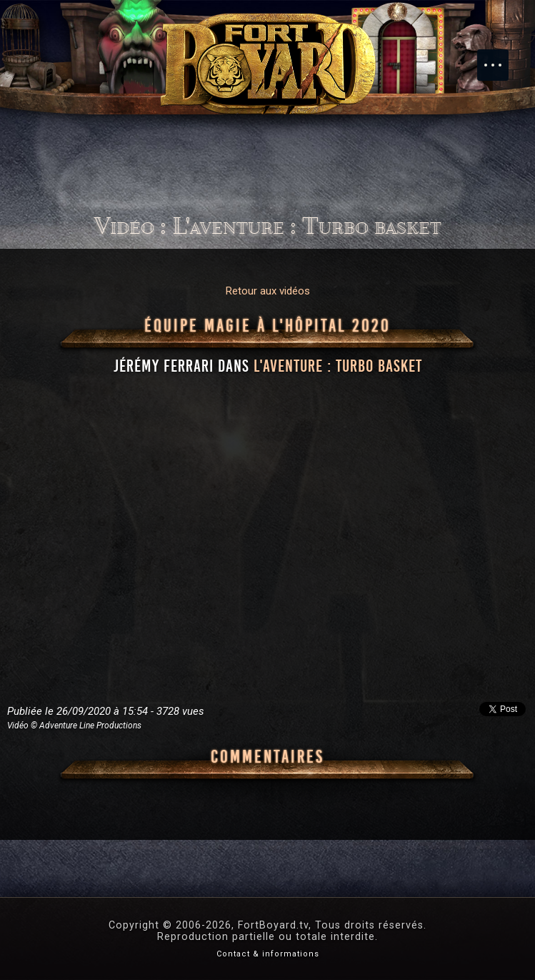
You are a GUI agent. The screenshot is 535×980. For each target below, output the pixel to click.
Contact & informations (268, 954)
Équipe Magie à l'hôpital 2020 (267, 326)
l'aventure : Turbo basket (338, 366)
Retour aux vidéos (268, 291)
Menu (500, 58)
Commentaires (267, 757)
